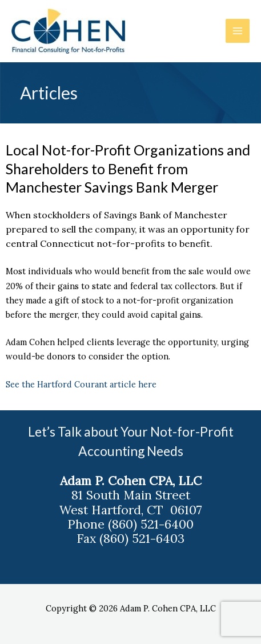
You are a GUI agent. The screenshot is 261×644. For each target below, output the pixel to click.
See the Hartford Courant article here (83, 384)
